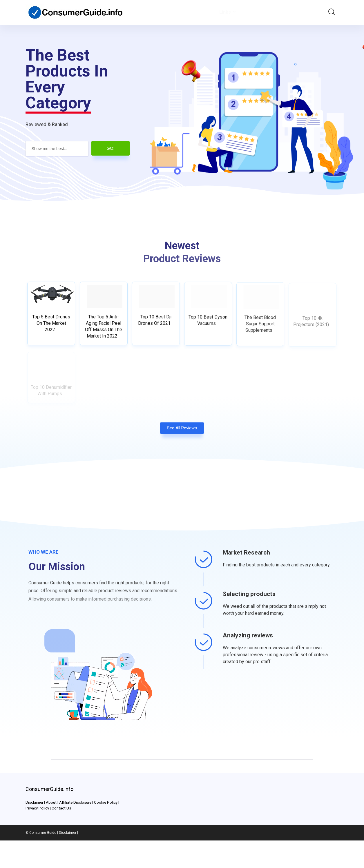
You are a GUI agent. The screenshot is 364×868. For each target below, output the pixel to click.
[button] (182, 431)
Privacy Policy (37, 808)
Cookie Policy (106, 802)
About (51, 802)
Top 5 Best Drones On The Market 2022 (51, 325)
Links (225, 12)
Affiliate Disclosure (75, 802)
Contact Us (61, 808)
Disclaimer (34, 802)
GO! (111, 148)
